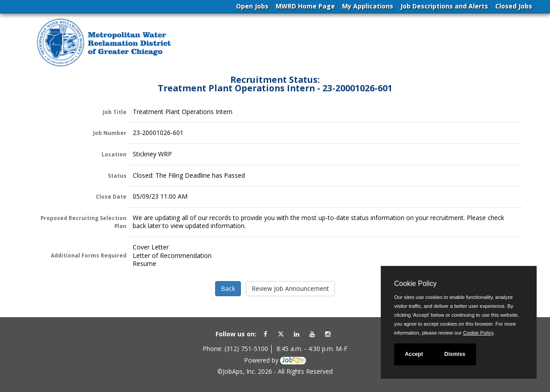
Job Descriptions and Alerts (444, 6)
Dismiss (455, 354)
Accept (414, 354)
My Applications (368, 6)
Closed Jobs (514, 6)
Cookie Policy (415, 284)
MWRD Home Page (305, 6)
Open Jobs (252, 6)
